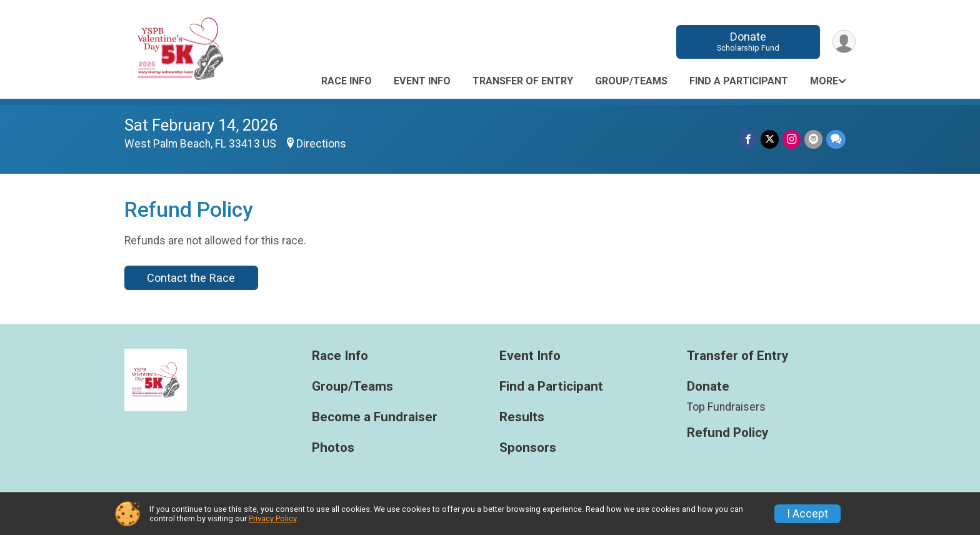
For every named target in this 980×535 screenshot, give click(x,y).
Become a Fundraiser (375, 417)
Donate (748, 42)
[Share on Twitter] (770, 139)
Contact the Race (191, 278)
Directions (321, 144)
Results (522, 417)
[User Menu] (844, 42)
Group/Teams (631, 81)
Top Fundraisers (726, 407)
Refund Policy (727, 433)
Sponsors (528, 448)
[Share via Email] (813, 139)
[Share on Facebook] (748, 139)
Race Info (347, 81)
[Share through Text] (836, 139)
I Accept (807, 514)
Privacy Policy (272, 518)
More (824, 81)
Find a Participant (739, 81)
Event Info (422, 81)
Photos (333, 448)
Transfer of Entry (523, 81)
